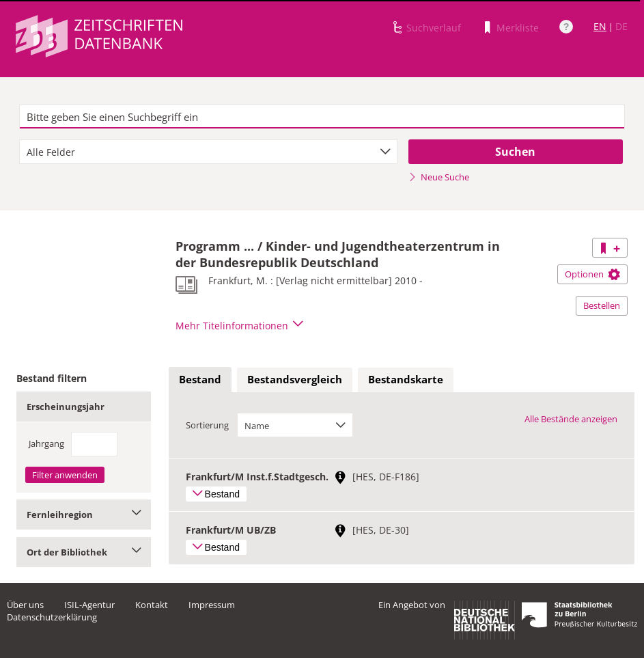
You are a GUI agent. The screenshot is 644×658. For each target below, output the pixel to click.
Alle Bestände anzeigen (571, 419)
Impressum (212, 605)
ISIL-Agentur (89, 605)
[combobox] (208, 152)
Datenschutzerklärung (52, 617)
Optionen (592, 274)
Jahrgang (46, 443)
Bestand (200, 379)
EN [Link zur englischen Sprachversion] (600, 26)
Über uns (25, 605)
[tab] (200, 380)
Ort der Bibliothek (84, 552)
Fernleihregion (84, 515)
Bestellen (602, 305)
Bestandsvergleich (295, 379)
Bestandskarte (406, 379)
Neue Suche (439, 177)
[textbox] (322, 117)
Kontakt (152, 605)
